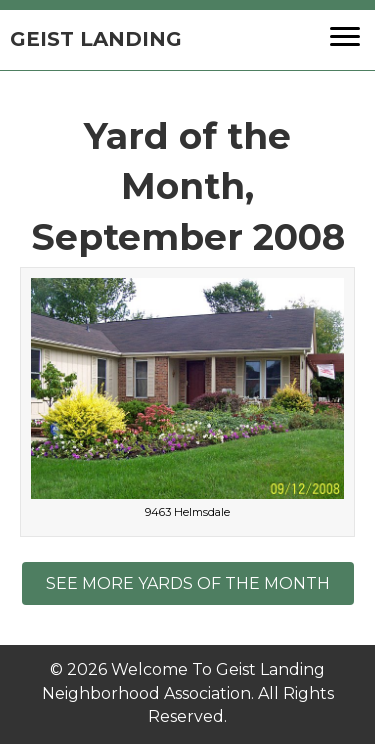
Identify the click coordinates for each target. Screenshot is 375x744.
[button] (345, 37)
